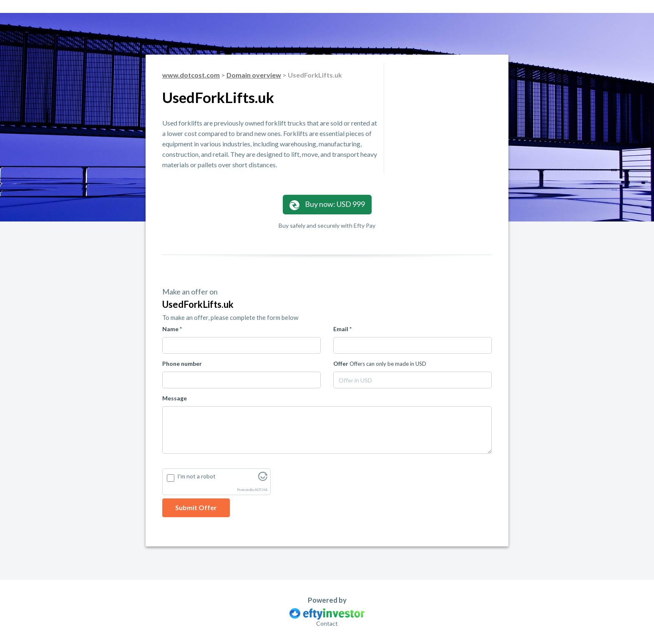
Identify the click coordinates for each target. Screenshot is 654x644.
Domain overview (254, 75)
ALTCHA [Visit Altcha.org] (261, 490)
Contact (327, 623)
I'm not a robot (196, 476)
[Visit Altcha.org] (263, 479)
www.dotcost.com (191, 75)
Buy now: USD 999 (327, 205)
